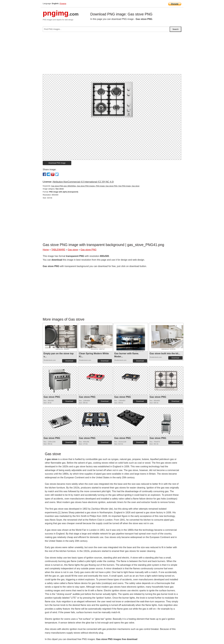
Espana (63, 3)
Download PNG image (57, 163)
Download (69, 361)
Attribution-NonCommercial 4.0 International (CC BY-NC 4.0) (83, 182)
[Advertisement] (112, 54)
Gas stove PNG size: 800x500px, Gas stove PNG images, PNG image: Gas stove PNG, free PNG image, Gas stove (95, 186)
